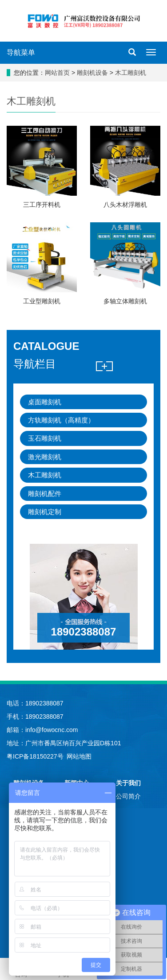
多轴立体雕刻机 (125, 301)
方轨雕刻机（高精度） (61, 420)
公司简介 (128, 796)
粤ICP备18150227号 (35, 756)
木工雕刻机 (130, 73)
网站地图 (79, 756)
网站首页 (57, 73)
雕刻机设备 (93, 73)
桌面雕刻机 (45, 402)
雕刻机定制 (45, 512)
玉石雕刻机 (45, 438)
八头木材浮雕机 (125, 205)
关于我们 (128, 783)
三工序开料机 (42, 205)
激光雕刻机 (45, 457)
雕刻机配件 (45, 494)
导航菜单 (21, 52)
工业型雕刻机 (42, 301)
